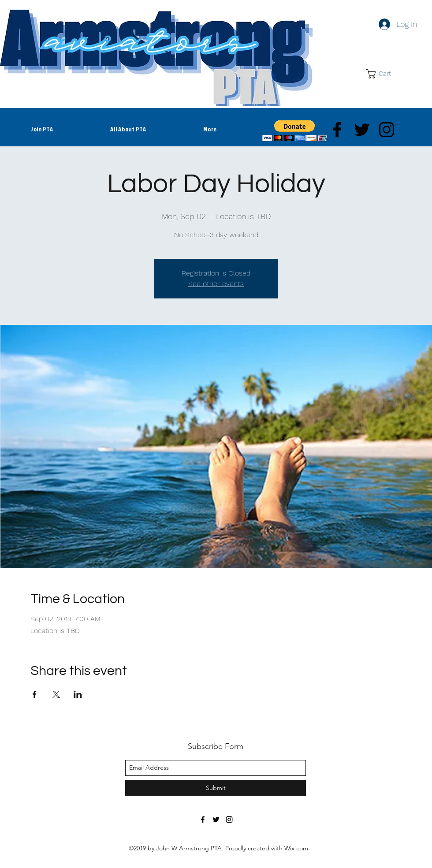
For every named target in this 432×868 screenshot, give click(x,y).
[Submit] (216, 788)
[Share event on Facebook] (35, 694)
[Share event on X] (56, 694)
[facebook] (337, 130)
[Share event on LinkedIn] (78, 694)
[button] (384, 74)
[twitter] (362, 130)
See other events (216, 284)
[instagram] (387, 130)
